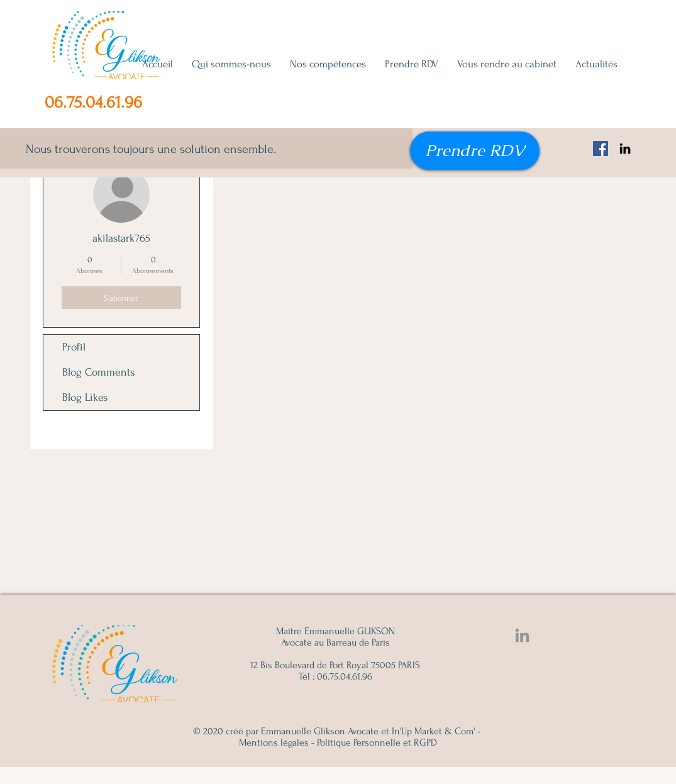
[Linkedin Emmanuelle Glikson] (522, 635)
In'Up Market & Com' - (436, 731)
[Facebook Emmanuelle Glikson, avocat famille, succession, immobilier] (601, 148)
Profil (74, 347)
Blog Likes (85, 397)
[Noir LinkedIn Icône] (625, 148)
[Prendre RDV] (475, 151)
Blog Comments (98, 372)
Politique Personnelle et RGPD (377, 742)
